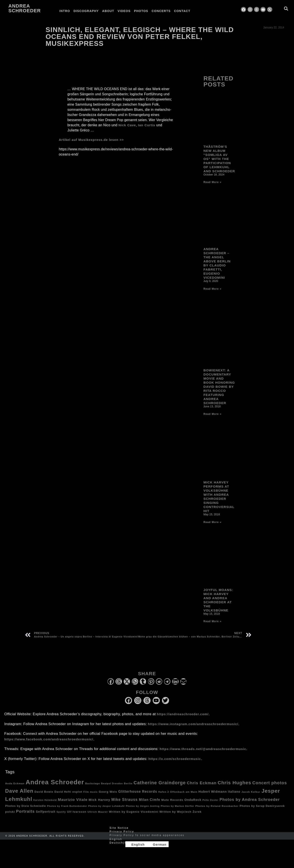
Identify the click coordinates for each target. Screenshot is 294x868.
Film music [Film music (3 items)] (91, 796)
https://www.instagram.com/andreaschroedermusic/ (193, 728)
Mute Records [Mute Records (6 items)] (172, 804)
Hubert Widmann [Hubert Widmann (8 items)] (213, 796)
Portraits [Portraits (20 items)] (25, 815)
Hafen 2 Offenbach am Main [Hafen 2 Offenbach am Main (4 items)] (178, 796)
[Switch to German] (203, 11)
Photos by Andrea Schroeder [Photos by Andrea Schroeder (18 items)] (250, 803)
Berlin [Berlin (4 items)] (128, 787)
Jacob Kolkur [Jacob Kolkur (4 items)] (251, 796)
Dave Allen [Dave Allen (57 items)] (19, 795)
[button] (286, 8)
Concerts (161, 11)
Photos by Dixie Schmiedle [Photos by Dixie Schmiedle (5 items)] (26, 810)
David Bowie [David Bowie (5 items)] (44, 796)
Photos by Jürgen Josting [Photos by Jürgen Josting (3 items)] (143, 810)
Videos (124, 11)
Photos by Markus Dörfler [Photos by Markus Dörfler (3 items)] (177, 810)
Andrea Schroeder (25, 8)
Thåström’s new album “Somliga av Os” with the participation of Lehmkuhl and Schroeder (219, 168)
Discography (86, 11)
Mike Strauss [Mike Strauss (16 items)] (125, 803)
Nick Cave (127, 125)
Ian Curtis (147, 125)
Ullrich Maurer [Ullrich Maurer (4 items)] (98, 816)
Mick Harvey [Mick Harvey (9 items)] (99, 804)
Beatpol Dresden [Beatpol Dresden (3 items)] (112, 787)
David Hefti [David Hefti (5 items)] (63, 796)
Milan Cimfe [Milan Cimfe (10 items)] (149, 804)
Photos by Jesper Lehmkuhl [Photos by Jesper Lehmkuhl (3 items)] (106, 810)
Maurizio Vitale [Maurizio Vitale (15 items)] (73, 803)
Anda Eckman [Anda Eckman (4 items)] (15, 787)
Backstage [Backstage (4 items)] (93, 787)
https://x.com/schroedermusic (175, 763)
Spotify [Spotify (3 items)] (61, 816)
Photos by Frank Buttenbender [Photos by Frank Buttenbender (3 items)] (67, 810)
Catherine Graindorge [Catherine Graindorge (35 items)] (160, 787)
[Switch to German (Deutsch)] (147, 847)
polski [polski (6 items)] (10, 816)
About (108, 11)
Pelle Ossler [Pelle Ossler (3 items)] (210, 804)
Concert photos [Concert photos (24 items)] (270, 787)
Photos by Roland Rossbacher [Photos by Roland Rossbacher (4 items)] (217, 810)
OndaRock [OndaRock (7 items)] (193, 804)
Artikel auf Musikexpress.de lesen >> (91, 140)
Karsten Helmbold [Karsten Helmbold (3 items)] (45, 804)
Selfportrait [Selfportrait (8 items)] (46, 816)
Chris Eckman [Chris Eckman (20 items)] (202, 787)
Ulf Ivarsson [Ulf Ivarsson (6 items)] (77, 816)
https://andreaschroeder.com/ (183, 718)
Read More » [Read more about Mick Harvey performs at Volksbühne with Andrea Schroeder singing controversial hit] (212, 531)
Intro (65, 11)
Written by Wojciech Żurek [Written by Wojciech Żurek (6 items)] (180, 816)
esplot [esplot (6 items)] (77, 796)
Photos (141, 11)
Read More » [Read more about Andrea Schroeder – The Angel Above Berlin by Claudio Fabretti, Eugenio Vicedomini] (212, 298)
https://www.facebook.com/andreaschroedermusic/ (49, 743)
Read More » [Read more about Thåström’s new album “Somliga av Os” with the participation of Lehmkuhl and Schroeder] (212, 191)
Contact (182, 11)
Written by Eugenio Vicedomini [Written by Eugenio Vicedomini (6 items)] (134, 816)
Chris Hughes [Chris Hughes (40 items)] (234, 787)
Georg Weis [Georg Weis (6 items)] (108, 796)
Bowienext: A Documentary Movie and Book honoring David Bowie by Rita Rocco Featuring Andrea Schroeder (219, 396)
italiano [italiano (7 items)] (234, 796)
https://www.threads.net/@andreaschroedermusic (203, 753)
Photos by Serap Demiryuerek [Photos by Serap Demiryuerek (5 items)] (262, 810)
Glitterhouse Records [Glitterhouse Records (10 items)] (138, 795)
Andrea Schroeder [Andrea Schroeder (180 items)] (55, 786)
